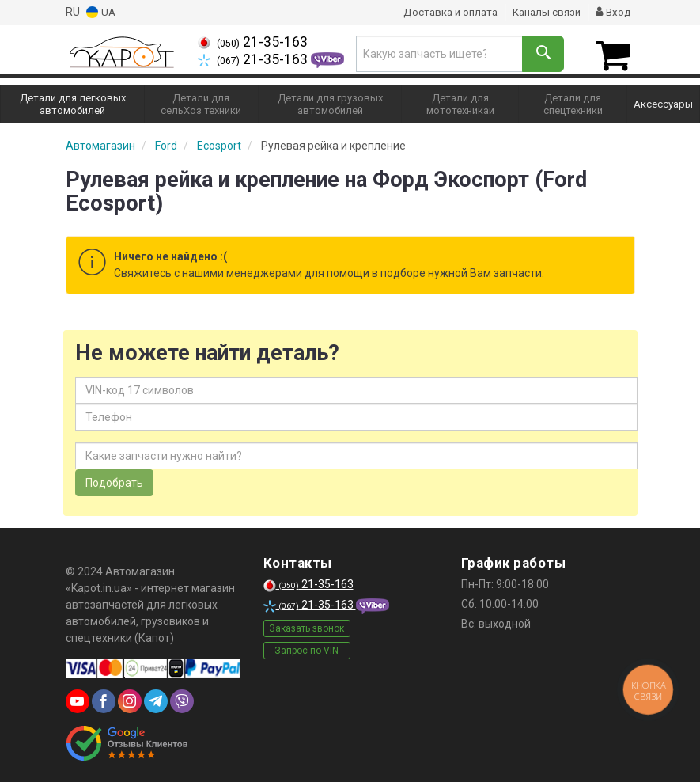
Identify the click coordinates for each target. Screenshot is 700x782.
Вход (613, 12)
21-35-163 (253, 42)
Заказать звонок (306, 625)
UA (101, 12)
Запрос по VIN (306, 647)
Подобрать (114, 480)
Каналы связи (543, 12)
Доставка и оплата (442, 12)
